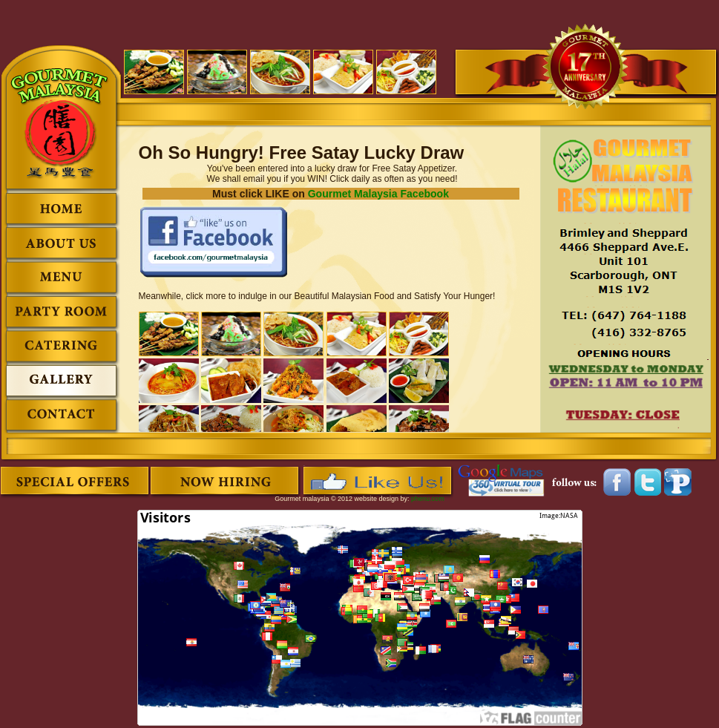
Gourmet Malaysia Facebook (378, 194)
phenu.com (428, 499)
